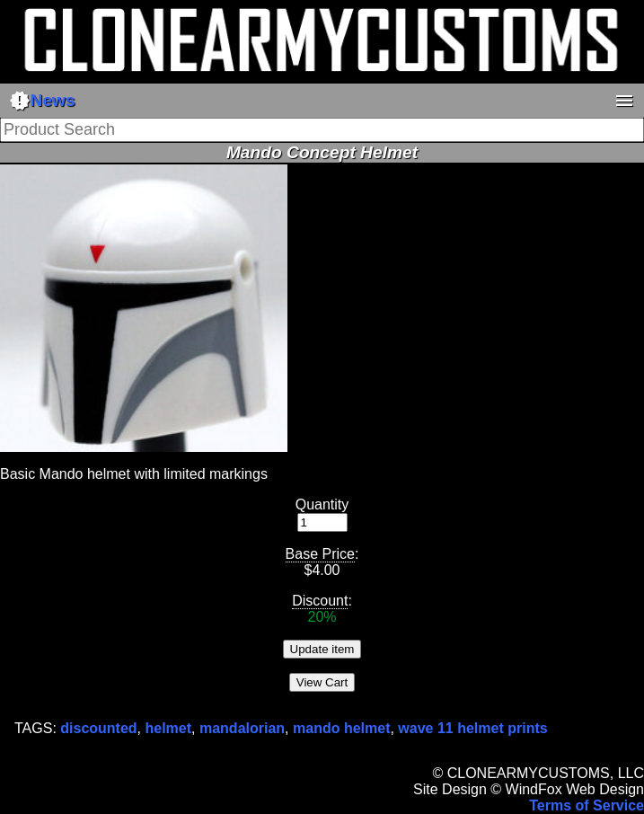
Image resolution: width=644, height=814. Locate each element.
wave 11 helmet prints (472, 728)
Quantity (322, 504)
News (42, 101)
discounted (98, 728)
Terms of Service (587, 805)
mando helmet (341, 728)
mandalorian (242, 728)
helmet (169, 728)
